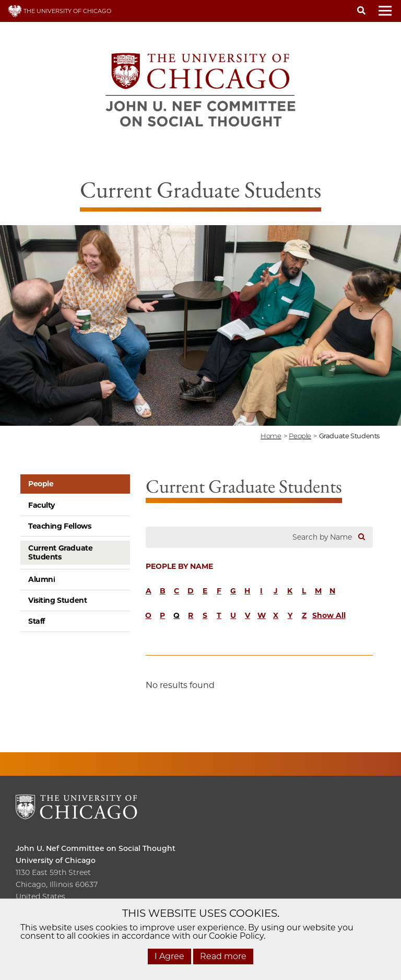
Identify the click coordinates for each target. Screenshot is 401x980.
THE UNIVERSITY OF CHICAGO (60, 11)
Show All (329, 615)
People (41, 484)
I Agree (169, 956)
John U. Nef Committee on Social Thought (96, 848)
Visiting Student (57, 600)
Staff (37, 621)
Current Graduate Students (60, 552)
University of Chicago (56, 860)
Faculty (42, 505)
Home (271, 436)
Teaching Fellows (60, 526)
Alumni (42, 579)
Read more (223, 956)
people (300, 436)
